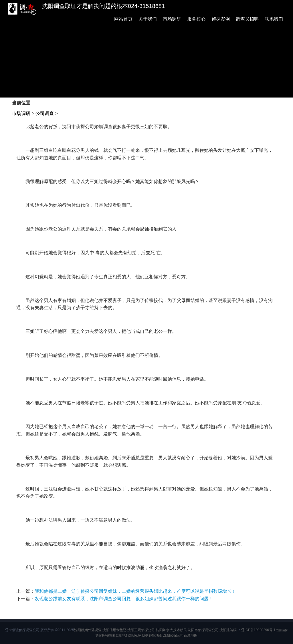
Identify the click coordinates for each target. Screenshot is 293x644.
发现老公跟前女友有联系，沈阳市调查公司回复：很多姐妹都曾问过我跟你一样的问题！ (124, 599)
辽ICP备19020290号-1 (258, 630)
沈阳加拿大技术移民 (171, 630)
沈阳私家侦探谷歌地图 (145, 635)
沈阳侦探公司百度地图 (180, 635)
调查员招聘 (247, 19)
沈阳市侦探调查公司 (203, 630)
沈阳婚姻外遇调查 (88, 630)
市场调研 (172, 19)
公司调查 (45, 113)
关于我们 (148, 19)
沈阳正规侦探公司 (141, 630)
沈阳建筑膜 (228, 630)
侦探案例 (221, 19)
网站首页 (123, 19)
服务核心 (196, 19)
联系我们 (274, 19)
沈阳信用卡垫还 (114, 630)
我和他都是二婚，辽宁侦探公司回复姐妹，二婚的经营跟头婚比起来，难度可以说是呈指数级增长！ (135, 591)
